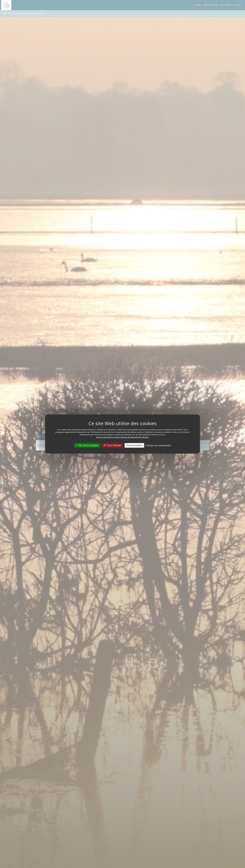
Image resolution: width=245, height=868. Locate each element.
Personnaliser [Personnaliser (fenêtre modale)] (134, 445)
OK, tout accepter (87, 445)
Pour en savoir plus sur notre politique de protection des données (123, 437)
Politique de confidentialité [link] (158, 445)
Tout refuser (112, 445)
